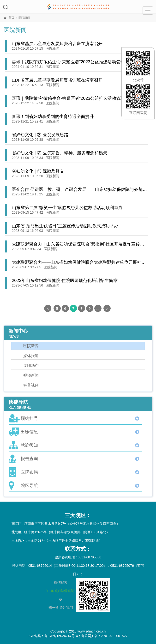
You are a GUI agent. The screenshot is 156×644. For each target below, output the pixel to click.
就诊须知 (29, 445)
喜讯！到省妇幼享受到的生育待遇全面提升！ (55, 117)
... (98, 308)
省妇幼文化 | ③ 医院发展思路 (40, 135)
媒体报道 (31, 356)
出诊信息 (29, 432)
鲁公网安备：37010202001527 (104, 636)
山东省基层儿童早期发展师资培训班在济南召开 (57, 44)
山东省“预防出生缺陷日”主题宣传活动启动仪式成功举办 (65, 226)
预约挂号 (29, 418)
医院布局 (29, 472)
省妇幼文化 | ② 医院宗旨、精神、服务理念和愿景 (60, 153)
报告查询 (29, 459)
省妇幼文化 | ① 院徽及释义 (38, 171)
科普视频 (31, 385)
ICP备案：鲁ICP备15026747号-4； (55, 636)
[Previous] (48, 308)
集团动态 (31, 366)
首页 (12, 18)
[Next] (107, 308)
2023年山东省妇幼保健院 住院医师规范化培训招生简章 (65, 281)
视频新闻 (31, 375)
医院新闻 (53, 48)
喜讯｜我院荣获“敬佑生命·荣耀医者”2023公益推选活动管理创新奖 (75, 62)
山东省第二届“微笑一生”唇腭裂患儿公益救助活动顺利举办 (67, 208)
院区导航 (29, 486)
